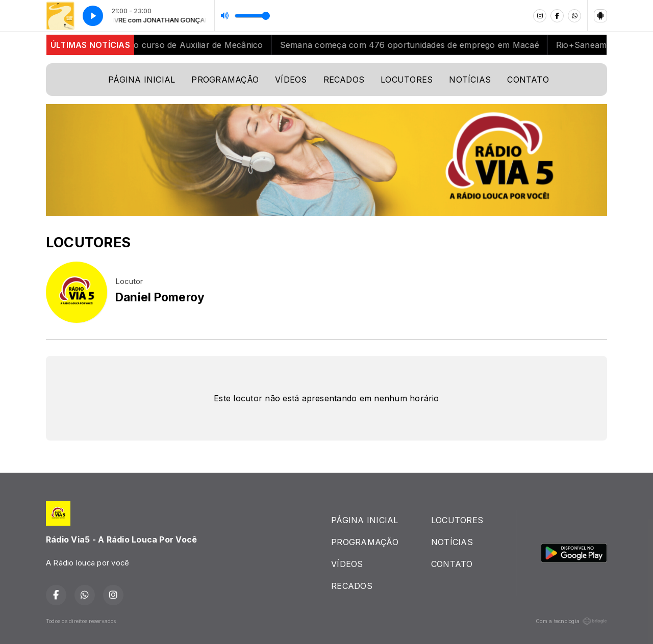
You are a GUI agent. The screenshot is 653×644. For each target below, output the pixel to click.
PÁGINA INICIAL (142, 80)
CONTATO (528, 80)
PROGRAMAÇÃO (225, 80)
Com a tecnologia (571, 621)
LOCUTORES (407, 80)
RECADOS (344, 80)
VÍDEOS (291, 80)
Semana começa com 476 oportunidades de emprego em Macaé (416, 45)
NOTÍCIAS (470, 80)
